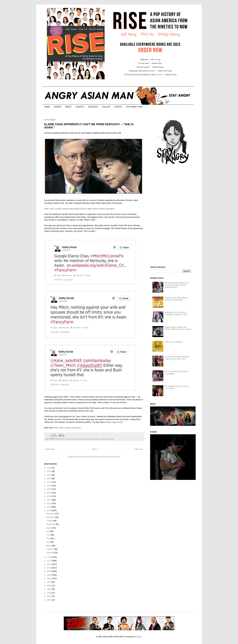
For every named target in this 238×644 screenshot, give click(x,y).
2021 (49, 486)
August (49, 528)
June (48, 535)
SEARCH (58, 107)
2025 (49, 471)
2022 (49, 482)
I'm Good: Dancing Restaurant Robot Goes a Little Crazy (177, 358)
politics (97, 439)
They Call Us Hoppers (174, 342)
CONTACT (80, 107)
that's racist (105, 439)
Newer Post (50, 449)
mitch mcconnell (88, 439)
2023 (49, 479)
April (48, 542)
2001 (49, 600)
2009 (49, 571)
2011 (49, 564)
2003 (49, 593)
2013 (49, 557)
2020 (49, 489)
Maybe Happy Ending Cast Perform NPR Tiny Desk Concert (178, 328)
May (48, 539)
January (50, 553)
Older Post (139, 449)
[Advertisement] (173, 215)
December (51, 514)
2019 (49, 493)
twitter (112, 439)
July (48, 531)
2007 (49, 579)
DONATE (118, 107)
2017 (49, 500)
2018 (49, 496)
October (50, 521)
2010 (49, 568)
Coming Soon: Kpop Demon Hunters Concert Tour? (176, 299)
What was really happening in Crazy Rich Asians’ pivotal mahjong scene (177, 285)
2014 (49, 511)
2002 (49, 596)
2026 (49, 468)
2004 (49, 589)
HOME (47, 107)
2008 (49, 575)
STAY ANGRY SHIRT (134, 107)
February (50, 549)
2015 (49, 507)
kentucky (78, 439)
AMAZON (109, 457)
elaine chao (60, 439)
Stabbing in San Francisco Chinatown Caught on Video (176, 313)
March (49, 546)
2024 (49, 475)
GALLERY (106, 107)
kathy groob (70, 439)
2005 (49, 586)
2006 (49, 582)
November (51, 517)
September (51, 524)
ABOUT (68, 107)
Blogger (138, 637)
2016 (49, 503)
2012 (49, 561)
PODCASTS (93, 107)
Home (94, 449)
